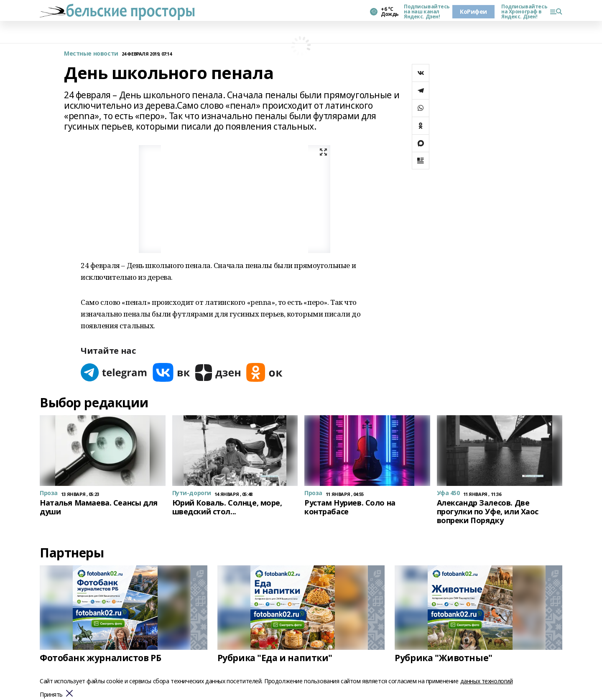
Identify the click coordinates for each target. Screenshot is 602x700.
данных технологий (487, 681)
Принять (51, 695)
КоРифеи (473, 11)
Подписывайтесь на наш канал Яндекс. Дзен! (425, 12)
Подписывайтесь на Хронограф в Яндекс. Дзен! (522, 12)
